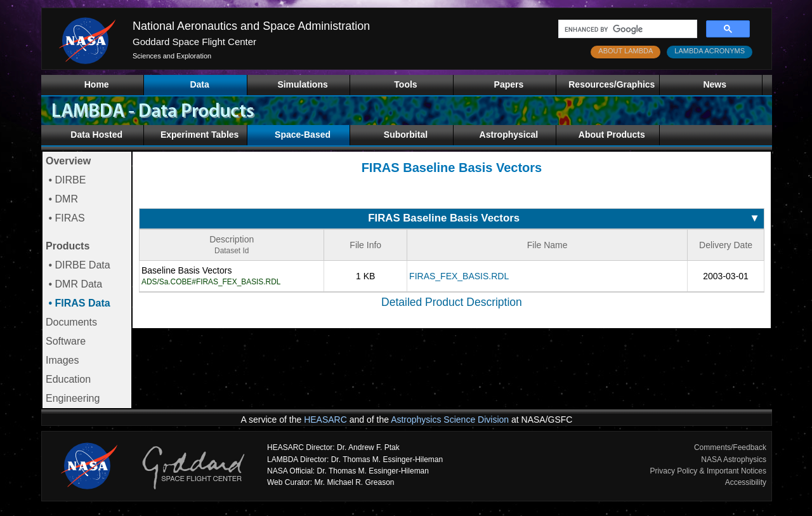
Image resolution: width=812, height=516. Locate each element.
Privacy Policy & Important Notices (708, 471)
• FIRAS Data (78, 303)
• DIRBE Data (78, 265)
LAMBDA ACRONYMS (710, 51)
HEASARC (325, 420)
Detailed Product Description (452, 302)
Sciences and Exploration (172, 56)
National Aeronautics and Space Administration (251, 26)
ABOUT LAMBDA (625, 51)
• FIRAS (65, 218)
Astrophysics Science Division (450, 420)
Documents (71, 322)
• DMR (62, 199)
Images (62, 360)
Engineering (73, 398)
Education (68, 379)
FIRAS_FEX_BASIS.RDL (459, 276)
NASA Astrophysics (734, 460)
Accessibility (746, 482)
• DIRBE (66, 180)
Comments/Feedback (730, 447)
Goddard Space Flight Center (194, 42)
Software (66, 341)
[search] (626, 29)
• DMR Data (74, 284)
